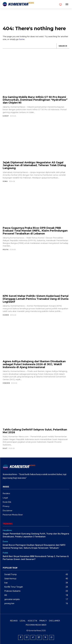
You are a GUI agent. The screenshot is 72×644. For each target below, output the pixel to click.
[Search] (63, 46)
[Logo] (18, 5)
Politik (6, 250)
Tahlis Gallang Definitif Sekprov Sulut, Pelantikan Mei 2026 (35, 431)
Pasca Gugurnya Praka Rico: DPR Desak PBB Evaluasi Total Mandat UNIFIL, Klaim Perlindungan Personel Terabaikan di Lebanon (35, 231)
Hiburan (6, 383)
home (22, 39)
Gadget (6, 116)
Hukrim (6, 315)
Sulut (5, 448)
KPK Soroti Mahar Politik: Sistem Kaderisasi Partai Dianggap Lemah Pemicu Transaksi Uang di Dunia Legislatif (36, 299)
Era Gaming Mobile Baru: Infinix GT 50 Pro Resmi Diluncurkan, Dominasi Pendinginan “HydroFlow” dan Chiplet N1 (35, 100)
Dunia (5, 181)
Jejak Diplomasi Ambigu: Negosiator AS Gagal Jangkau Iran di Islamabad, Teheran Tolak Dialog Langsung (34, 165)
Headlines (7, 530)
